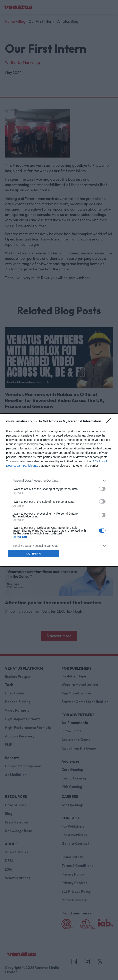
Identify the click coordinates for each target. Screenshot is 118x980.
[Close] (110, 422)
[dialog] (59, 490)
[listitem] (59, 480)
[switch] (102, 489)
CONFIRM (34, 554)
